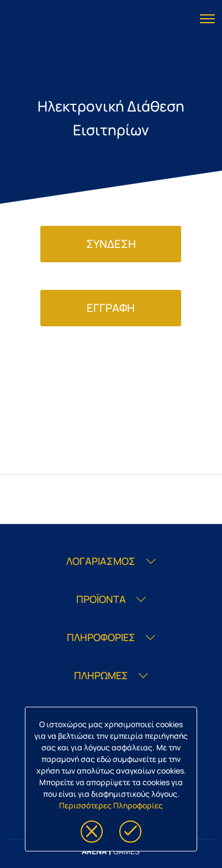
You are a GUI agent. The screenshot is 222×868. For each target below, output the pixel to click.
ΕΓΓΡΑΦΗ (111, 308)
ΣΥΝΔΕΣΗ (111, 244)
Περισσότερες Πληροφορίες (111, 805)
